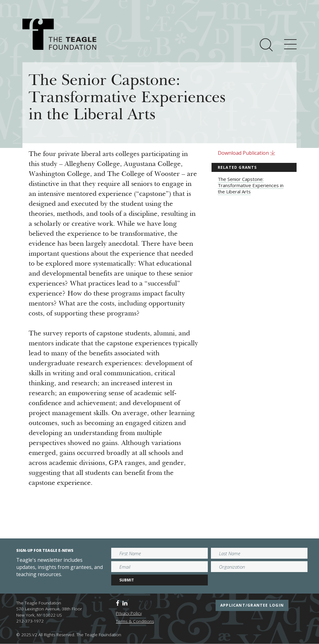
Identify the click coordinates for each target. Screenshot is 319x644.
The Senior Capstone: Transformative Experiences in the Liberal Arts (251, 185)
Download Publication (247, 153)
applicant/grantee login (252, 605)
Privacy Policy (129, 613)
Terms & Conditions (135, 621)
